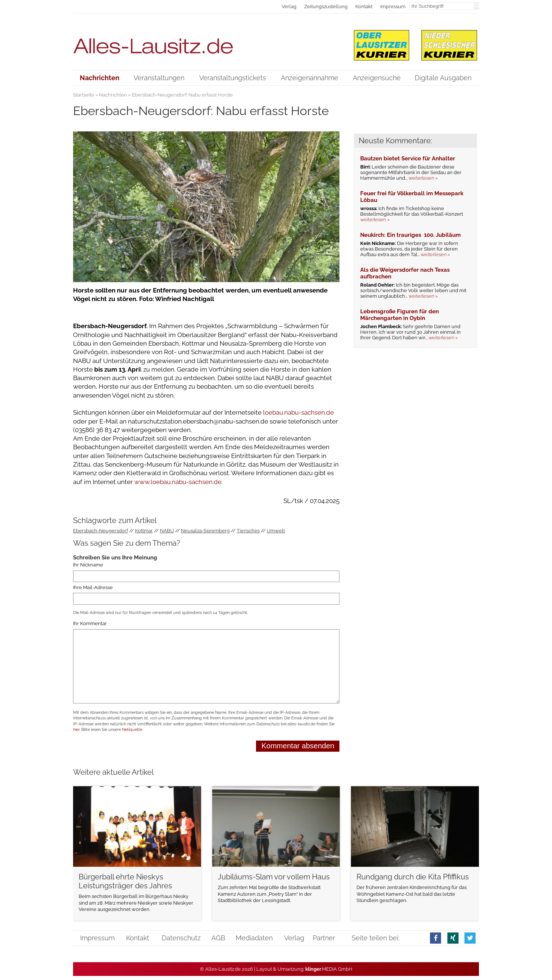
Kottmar (144, 531)
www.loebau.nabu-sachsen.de (178, 482)
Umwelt (276, 531)
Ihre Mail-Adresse (93, 587)
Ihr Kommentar (90, 624)
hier (76, 730)
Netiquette (132, 730)
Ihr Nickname (88, 565)
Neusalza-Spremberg (205, 531)
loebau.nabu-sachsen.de (298, 412)
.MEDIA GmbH (329, 969)
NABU (167, 531)
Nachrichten (113, 95)
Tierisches (248, 531)
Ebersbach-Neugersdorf (101, 531)
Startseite (84, 95)
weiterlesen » (423, 178)
